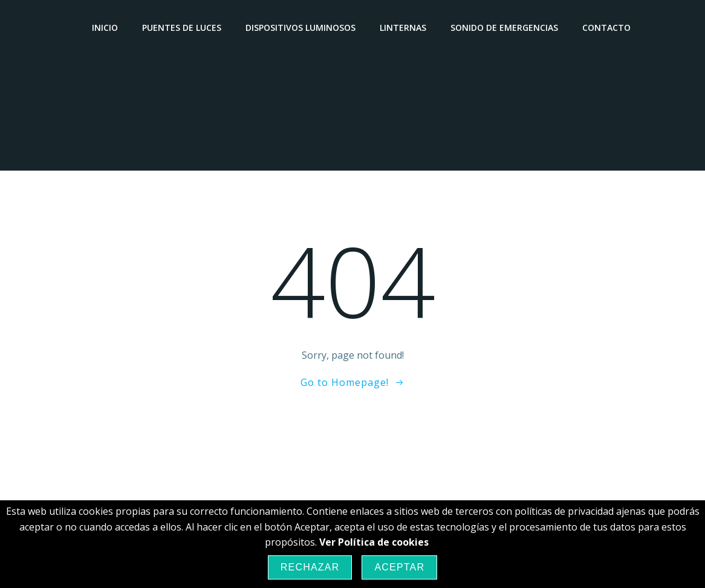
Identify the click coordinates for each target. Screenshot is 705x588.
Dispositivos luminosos (301, 28)
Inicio (105, 28)
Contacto (606, 28)
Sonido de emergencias (504, 28)
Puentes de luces (182, 28)
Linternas (403, 28)
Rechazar (310, 567)
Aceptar (399, 567)
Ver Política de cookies (374, 542)
